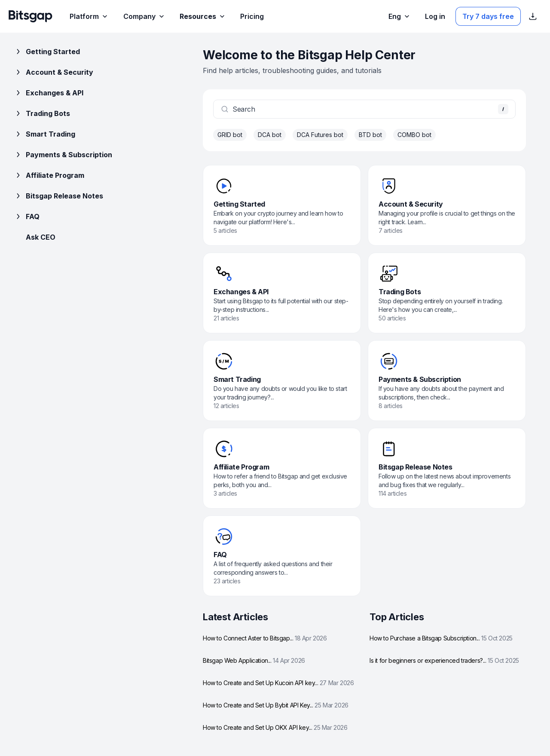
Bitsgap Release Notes (58, 196)
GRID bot (230, 135)
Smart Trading (44, 134)
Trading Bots (42, 113)
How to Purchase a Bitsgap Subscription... (441, 638)
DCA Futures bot (320, 135)
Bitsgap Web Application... (254, 660)
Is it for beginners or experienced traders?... (444, 660)
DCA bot (270, 135)
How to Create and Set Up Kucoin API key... (278, 683)
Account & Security (53, 72)
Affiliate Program (49, 175)
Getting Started (47, 52)
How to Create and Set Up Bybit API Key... (276, 705)
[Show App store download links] (533, 16)
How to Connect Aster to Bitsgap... (265, 638)
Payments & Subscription (63, 155)
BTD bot (370, 135)
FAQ (27, 216)
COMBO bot (414, 135)
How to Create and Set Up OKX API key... (275, 727)
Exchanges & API (49, 93)
